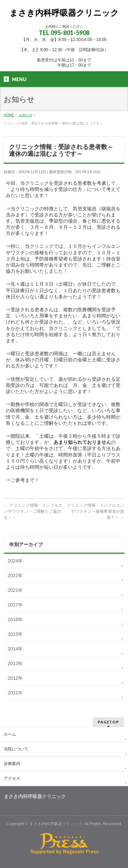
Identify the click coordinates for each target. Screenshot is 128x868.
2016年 (15, 619)
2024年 (15, 561)
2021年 (15, 590)
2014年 (15, 649)
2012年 (15, 678)
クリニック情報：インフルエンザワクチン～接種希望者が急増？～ (96, 511)
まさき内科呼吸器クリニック (64, 13)
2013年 (15, 663)
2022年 (15, 575)
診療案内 (12, 764)
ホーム (10, 734)
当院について (16, 749)
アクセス (12, 778)
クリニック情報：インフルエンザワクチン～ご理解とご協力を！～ (33, 511)
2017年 (15, 605)
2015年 (15, 634)
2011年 (15, 693)
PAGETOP (108, 722)
